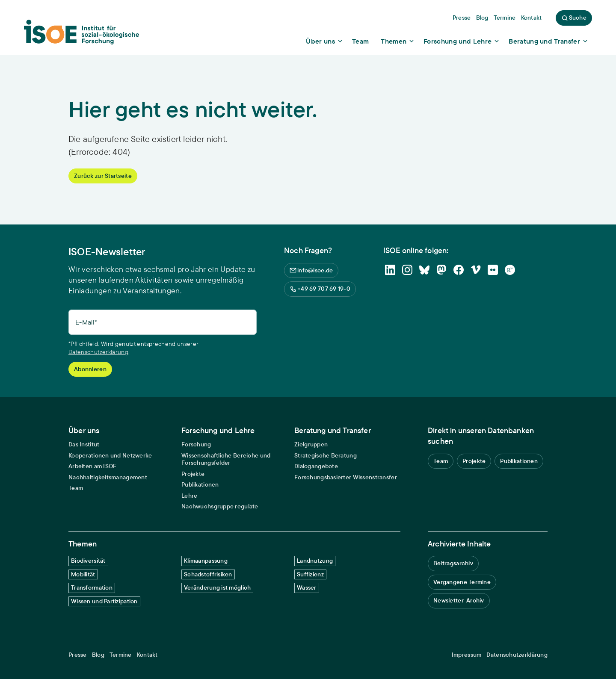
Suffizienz (310, 574)
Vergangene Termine (462, 582)
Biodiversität (88, 561)
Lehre (189, 496)
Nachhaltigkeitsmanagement (108, 477)
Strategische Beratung (326, 456)
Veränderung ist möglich (217, 587)
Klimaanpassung (206, 561)
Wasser (307, 587)
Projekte (193, 474)
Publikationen (200, 485)
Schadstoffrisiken (208, 574)
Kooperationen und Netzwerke (110, 456)
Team (76, 488)
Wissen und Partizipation (104, 601)
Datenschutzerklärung (98, 352)
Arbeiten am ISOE (92, 466)
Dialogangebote (316, 466)
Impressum (467, 655)
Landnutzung (315, 561)
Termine (121, 655)
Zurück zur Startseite (103, 176)
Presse (78, 655)
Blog (98, 655)
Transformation (92, 587)
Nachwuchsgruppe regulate (220, 506)
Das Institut (84, 444)
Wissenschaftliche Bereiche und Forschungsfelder (226, 459)
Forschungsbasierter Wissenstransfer (346, 477)
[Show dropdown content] (325, 41)
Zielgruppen (311, 444)
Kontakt (147, 655)
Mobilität (83, 574)
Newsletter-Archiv (459, 600)
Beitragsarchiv (453, 563)
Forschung (196, 444)
